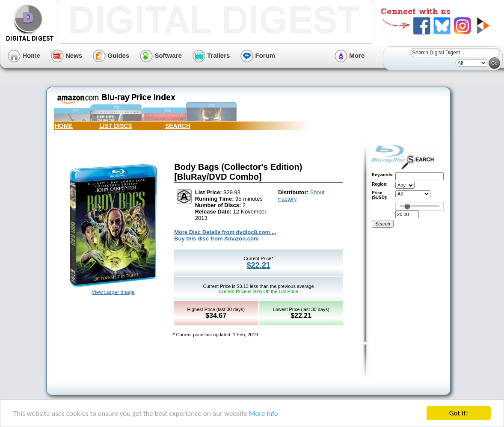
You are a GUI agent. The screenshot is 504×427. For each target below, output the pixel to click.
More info (264, 414)
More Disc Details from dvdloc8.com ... (225, 232)
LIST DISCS (116, 126)
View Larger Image (113, 292)
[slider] (407, 206)
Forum (258, 55)
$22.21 (259, 265)
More (350, 55)
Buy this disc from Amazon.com (216, 239)
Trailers (211, 55)
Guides (111, 55)
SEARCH (178, 126)
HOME (64, 126)
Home (24, 55)
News (67, 55)
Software (161, 55)
